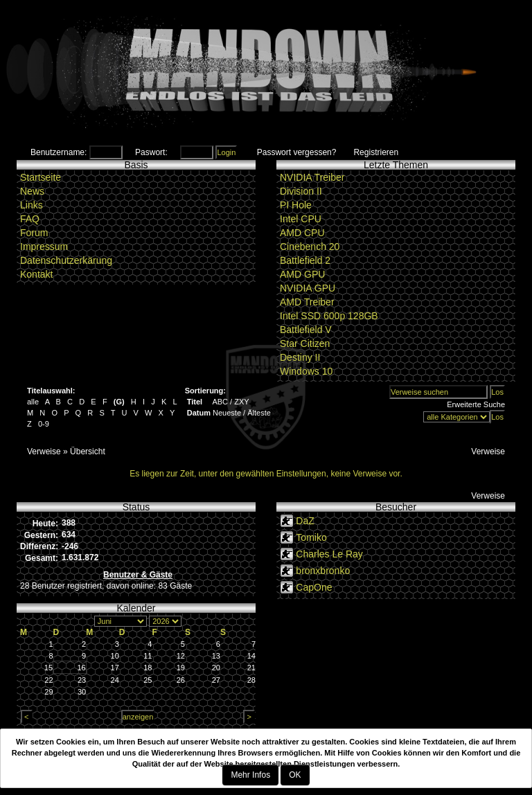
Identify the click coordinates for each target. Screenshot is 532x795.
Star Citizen (305, 343)
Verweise (44, 452)
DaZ (305, 521)
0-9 (44, 424)
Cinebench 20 (310, 247)
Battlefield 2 (305, 260)
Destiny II (300, 357)
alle (33, 402)
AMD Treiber (307, 302)
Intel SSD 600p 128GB (329, 316)
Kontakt (36, 274)
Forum (34, 233)
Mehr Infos (250, 775)
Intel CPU (301, 219)
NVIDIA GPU (308, 288)
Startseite (41, 177)
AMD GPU (302, 274)
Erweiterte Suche (476, 404)
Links (32, 205)
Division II (301, 191)
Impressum (44, 247)
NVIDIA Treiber (312, 177)
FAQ (30, 219)
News (32, 191)
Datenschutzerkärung (66, 260)
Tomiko (311, 537)
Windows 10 (306, 371)
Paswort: (151, 152)
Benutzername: (59, 152)
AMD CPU (302, 233)
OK (295, 775)
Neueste (227, 413)
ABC (220, 402)
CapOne (314, 587)
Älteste (259, 413)
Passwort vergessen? (297, 152)
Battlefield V (306, 330)
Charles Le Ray (329, 554)
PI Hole (296, 205)
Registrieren (376, 152)
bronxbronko (323, 571)
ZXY (241, 402)
